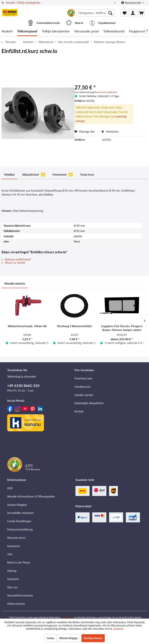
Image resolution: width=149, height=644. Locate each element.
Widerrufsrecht (16, 604)
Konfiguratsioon (93, 638)
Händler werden (84, 395)
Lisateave (118, 629)
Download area (83, 378)
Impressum (14, 546)
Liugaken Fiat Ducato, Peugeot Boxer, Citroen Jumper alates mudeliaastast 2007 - (122, 328)
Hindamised (63, 175)
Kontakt (11, 3)
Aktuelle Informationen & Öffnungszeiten (31, 496)
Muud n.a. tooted (13, 263)
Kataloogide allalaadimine (89, 403)
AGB (10, 488)
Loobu (50, 638)
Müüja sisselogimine (29, 3)
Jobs (10, 554)
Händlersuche (83, 387)
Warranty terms (16, 538)
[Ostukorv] (141, 13)
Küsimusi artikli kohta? (16, 259)
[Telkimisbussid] (114, 31)
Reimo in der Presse (19, 562)
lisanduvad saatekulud (106, 92)
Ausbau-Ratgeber (17, 505)
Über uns (12, 587)
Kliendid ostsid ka (15, 284)
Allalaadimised (34, 175)
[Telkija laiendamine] (56, 31)
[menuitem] (95, 13)
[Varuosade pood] (86, 31)
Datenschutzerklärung (20, 529)
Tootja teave (87, 175)
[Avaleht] (7, 31)
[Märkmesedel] (124, 13)
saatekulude (68, 617)
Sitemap (12, 571)
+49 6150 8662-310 (23, 386)
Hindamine (110, 132)
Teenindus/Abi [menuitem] (131, 3)
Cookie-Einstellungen (19, 521)
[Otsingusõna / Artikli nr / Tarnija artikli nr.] (95, 13)
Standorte (13, 579)
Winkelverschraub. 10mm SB (27, 326)
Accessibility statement (20, 513)
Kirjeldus (10, 175)
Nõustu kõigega (68, 638)
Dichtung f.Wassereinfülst (74, 326)
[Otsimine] (110, 13)
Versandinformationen (20, 595)
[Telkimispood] (27, 31)
